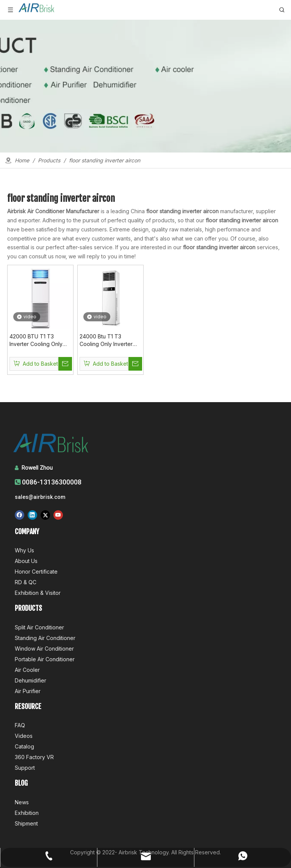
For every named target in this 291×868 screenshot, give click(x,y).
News (22, 802)
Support (25, 768)
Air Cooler (27, 670)
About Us (26, 561)
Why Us (24, 550)
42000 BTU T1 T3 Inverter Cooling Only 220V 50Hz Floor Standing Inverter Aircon (40, 340)
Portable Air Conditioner (45, 659)
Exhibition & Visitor (38, 593)
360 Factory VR (34, 757)
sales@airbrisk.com (40, 497)
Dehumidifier (31, 680)
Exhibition (27, 813)
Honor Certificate (36, 572)
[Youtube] (58, 515)
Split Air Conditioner (39, 627)
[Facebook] (20, 515)
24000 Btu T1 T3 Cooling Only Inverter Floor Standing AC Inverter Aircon (106, 340)
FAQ (20, 725)
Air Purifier (28, 691)
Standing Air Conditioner (45, 638)
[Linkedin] (32, 515)
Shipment (26, 823)
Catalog (24, 746)
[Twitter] (45, 515)
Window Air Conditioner (44, 649)
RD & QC (26, 582)
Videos (24, 736)
